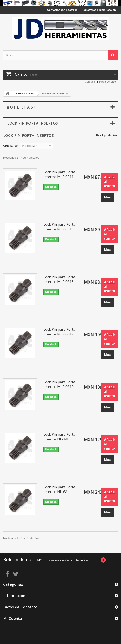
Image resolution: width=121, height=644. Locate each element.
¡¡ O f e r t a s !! (21, 107)
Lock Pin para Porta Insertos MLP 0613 (59, 279)
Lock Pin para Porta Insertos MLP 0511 (59, 174)
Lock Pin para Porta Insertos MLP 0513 (59, 227)
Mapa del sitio (108, 82)
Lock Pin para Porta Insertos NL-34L (59, 437)
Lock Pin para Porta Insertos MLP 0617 (59, 332)
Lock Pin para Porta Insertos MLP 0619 (59, 384)
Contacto (90, 82)
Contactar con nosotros (62, 10)
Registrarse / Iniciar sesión (99, 10)
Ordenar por (11, 146)
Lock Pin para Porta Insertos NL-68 (59, 489)
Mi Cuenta (13, 618)
